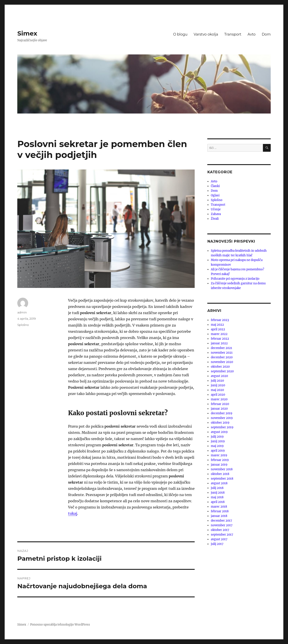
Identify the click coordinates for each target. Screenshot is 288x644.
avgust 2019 (219, 432)
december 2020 (222, 357)
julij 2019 (217, 437)
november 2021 (222, 353)
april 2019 (218, 451)
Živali (215, 219)
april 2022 (218, 329)
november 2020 (222, 362)
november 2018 (222, 469)
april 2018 (218, 502)
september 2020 (222, 371)
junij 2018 (218, 493)
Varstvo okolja (206, 34)
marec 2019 (219, 455)
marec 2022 (219, 334)
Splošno (23, 325)
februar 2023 (220, 320)
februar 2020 (220, 404)
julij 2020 (217, 381)
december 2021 (221, 348)
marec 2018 (219, 507)
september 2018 (222, 479)
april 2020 (218, 395)
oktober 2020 (220, 367)
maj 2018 (217, 497)
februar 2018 (220, 511)
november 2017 (222, 525)
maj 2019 (217, 446)
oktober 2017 (220, 530)
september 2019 (222, 427)
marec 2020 (219, 399)
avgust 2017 (219, 539)
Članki (215, 186)
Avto (252, 34)
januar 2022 (219, 343)
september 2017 (222, 535)
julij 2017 (217, 544)
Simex (27, 33)
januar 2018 (219, 516)
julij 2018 (217, 488)
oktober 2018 (220, 474)
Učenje (216, 209)
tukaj (73, 513)
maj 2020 (217, 390)
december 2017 (221, 521)
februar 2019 (220, 460)
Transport (233, 34)
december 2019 (222, 413)
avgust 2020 (219, 376)
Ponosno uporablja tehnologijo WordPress (60, 625)
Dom (266, 34)
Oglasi (215, 195)
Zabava (216, 214)
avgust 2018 (219, 483)
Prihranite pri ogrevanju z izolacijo (235, 279)
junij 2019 (218, 441)
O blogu (180, 34)
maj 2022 (217, 325)
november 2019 (222, 418)
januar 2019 (219, 465)
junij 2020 (218, 385)
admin (22, 312)
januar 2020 (219, 409)
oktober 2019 (220, 423)
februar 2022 (220, 339)
